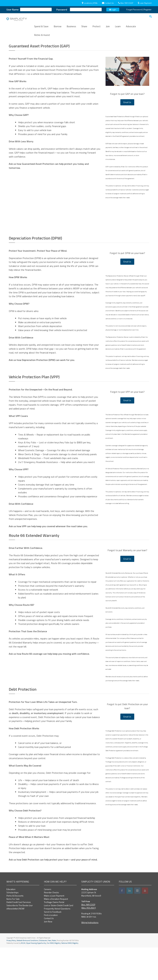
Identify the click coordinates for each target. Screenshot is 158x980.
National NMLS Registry (70, 976)
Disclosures (43, 973)
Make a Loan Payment (54, 928)
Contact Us (108, 3)
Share (84, 28)
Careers (48, 922)
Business (71, 28)
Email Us (127, 135)
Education (11, 922)
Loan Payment (145, 3)
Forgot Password (134, 9)
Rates (54, 973)
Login (113, 9)
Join (108, 28)
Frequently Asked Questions (57, 941)
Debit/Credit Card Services (19, 935)
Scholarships (12, 925)
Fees (49, 973)
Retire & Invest (42, 37)
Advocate (131, 28)
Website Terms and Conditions (27, 973)
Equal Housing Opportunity (36, 976)
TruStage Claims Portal (54, 935)
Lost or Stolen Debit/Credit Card (59, 938)
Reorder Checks (51, 925)
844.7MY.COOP (126, 3)
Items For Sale (13, 931)
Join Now (48, 954)
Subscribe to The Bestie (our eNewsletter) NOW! (20, 939)
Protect (97, 28)
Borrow (58, 28)
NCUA (23, 976)
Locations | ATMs (90, 3)
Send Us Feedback (53, 944)
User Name (12, 10)
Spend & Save (41, 28)
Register (148, 9)
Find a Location (51, 947)
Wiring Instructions (90, 955)
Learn (118, 28)
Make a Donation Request (56, 931)
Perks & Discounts (15, 928)
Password (62, 10)
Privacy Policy (11, 973)
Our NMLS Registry (54, 976)
